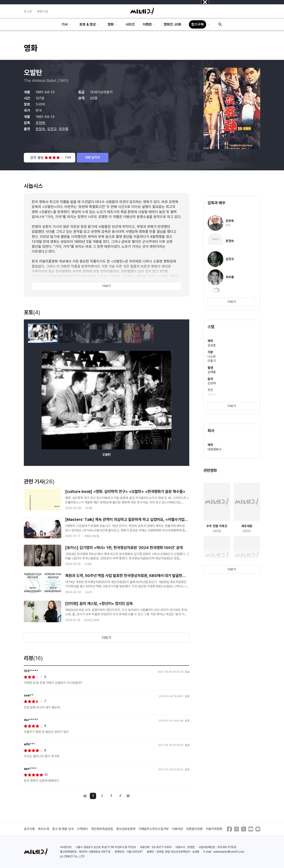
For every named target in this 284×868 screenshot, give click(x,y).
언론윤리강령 (194, 829)
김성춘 (212, 345)
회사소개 (44, 829)
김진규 (52, 129)
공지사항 (29, 829)
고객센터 (82, 829)
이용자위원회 (214, 829)
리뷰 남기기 (93, 157)
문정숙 (41, 129)
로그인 (28, 11)
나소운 (212, 357)
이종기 (212, 361)
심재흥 (212, 372)
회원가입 (43, 11)
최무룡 (64, 129)
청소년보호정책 (126, 829)
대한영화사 (214, 449)
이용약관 (177, 829)
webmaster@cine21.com (229, 852)
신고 (187, 672)
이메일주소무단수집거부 (154, 829)
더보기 (107, 286)
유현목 (41, 123)
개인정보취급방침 (102, 829)
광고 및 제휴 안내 (63, 829)
